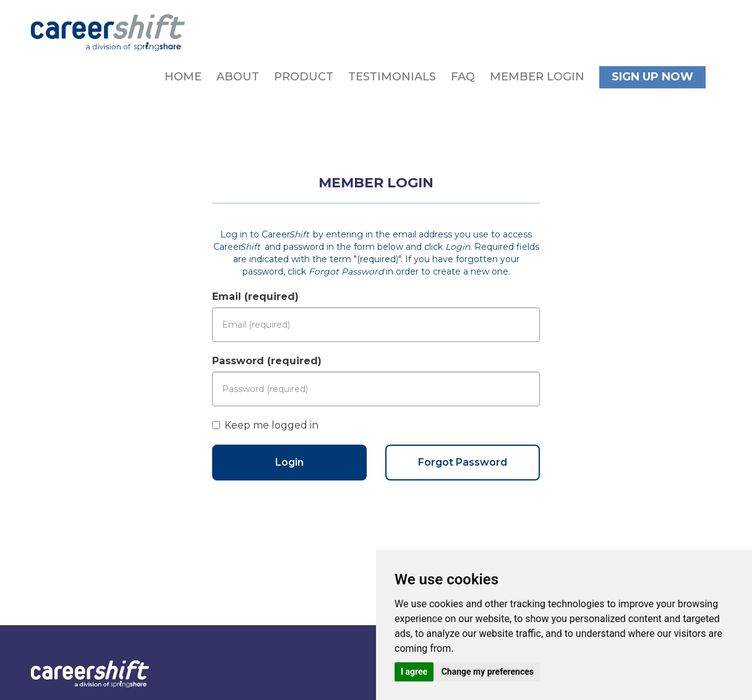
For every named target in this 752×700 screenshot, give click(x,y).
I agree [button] (414, 672)
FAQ (463, 77)
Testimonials (392, 77)
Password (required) (267, 361)
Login (289, 462)
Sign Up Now (652, 77)
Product (304, 77)
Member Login (537, 77)
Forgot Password (463, 462)
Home (183, 77)
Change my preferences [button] (488, 672)
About (238, 77)
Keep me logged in (265, 425)
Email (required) (255, 297)
